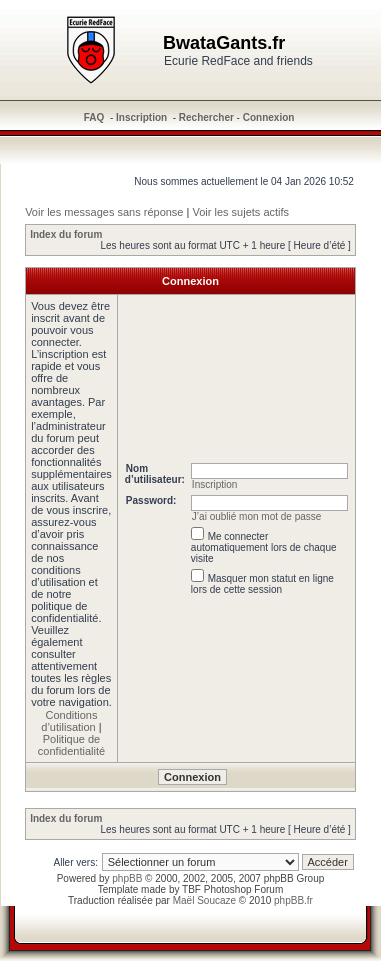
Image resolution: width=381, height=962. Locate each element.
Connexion (269, 117)
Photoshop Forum (244, 889)
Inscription (141, 117)
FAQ (94, 117)
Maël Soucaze (204, 900)
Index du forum (66, 234)
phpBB (127, 878)
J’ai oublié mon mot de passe (257, 516)
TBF (191, 889)
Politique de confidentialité (71, 745)
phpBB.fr (293, 900)
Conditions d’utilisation (69, 721)
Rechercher (206, 117)
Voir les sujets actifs (240, 212)
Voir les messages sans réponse (104, 212)
